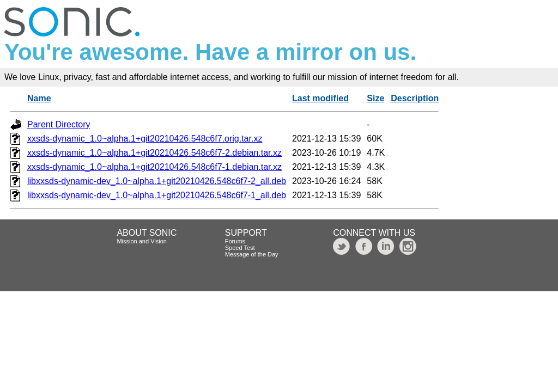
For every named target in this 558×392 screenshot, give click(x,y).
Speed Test (240, 248)
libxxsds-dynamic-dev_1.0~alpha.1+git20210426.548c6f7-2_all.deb (157, 181)
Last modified (320, 98)
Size (375, 98)
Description (415, 98)
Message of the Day (252, 254)
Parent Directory (59, 124)
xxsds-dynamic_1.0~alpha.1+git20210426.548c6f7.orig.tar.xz (145, 139)
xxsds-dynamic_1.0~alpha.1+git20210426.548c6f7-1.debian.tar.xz (154, 167)
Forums (235, 241)
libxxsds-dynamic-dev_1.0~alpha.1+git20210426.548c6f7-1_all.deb (157, 195)
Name (39, 98)
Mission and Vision (142, 241)
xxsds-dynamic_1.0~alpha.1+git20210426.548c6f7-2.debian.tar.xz (154, 153)
